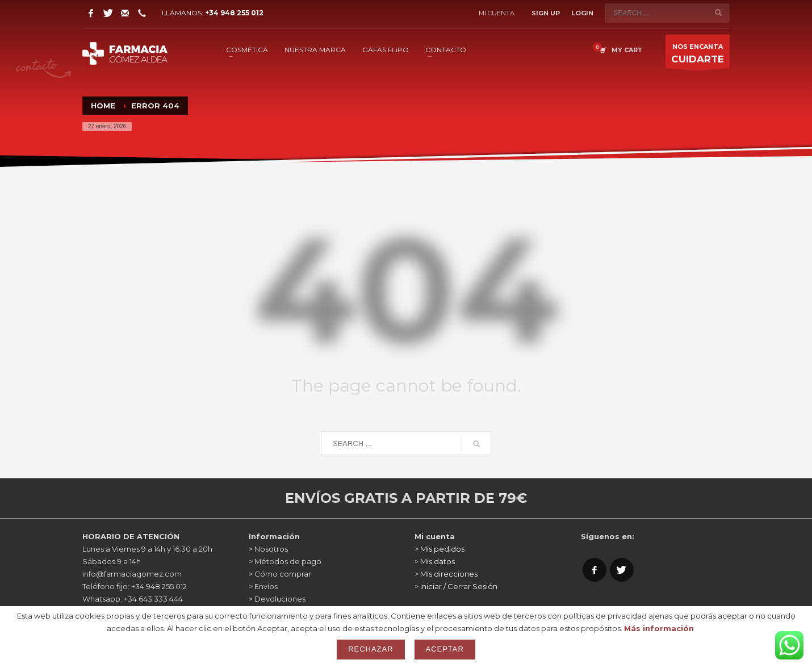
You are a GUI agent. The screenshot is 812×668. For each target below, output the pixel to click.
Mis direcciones (449, 574)
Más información (659, 628)
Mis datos (438, 561)
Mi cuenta (497, 13)
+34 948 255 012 (234, 13)
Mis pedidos (442, 549)
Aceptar (445, 649)
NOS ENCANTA (698, 55)
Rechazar (371, 649)
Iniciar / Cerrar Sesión (459, 586)
